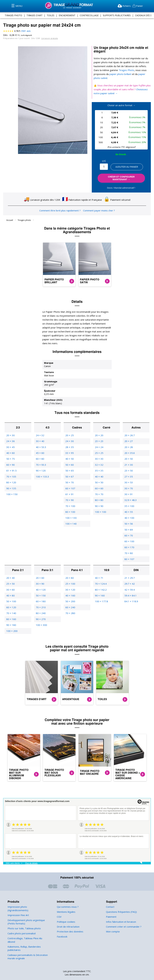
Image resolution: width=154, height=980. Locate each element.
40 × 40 (99, 469)
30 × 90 (40, 576)
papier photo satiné (134, 74)
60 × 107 (70, 481)
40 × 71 (99, 570)
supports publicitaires (116, 15)
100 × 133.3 (42, 469)
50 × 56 (128, 516)
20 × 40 (10, 570)
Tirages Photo (119, 70)
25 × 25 (99, 445)
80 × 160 (11, 611)
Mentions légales (66, 904)
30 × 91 (128, 486)
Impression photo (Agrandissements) (27, 899)
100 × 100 (100, 504)
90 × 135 (11, 481)
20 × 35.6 (129, 445)
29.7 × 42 (129, 576)
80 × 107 (129, 551)
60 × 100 (129, 534)
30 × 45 (10, 439)
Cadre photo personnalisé (21, 922)
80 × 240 (41, 605)
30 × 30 (99, 451)
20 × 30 (10, 427)
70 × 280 (70, 605)
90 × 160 (100, 588)
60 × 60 (99, 481)
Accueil (10, 216)
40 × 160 (70, 588)
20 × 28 (128, 439)
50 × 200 (70, 594)
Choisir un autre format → (121, 101)
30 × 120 (70, 582)
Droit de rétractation (67, 919)
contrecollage (89, 15)
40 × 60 (10, 445)
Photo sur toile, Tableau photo (23, 917)
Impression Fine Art (18, 904)
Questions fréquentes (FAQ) (121, 904)
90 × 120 (41, 463)
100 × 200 (12, 623)
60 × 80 (40, 451)
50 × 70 (69, 475)
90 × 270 (41, 611)
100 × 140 (71, 516)
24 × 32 (40, 427)
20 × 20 (99, 427)
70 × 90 (69, 492)
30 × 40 (40, 433)
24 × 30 (69, 433)
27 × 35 (128, 469)
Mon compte (113, 924)
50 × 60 (69, 457)
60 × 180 (41, 594)
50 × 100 (11, 594)
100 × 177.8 (101, 594)
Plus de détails (31, 855)
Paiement (111, 909)
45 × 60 (40, 445)
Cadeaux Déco (143, 15)
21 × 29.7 (129, 570)
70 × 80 (128, 545)
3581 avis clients (13, 855)
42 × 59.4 (129, 582)
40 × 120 (41, 582)
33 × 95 (69, 445)
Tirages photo (24, 216)
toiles (50, 15)
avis (26, 31)
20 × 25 (69, 427)
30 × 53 (128, 475)
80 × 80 (99, 492)
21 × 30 (128, 457)
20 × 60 (40, 570)
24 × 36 (10, 433)
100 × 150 (12, 486)
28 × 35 (69, 439)
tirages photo (14, 15)
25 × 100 (70, 576)
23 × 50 (128, 463)
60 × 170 (129, 539)
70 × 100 (70, 498)
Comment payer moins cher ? (98, 207)
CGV (59, 909)
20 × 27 (128, 433)
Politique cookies (66, 914)
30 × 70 (128, 481)
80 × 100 (70, 504)
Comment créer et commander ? (123, 919)
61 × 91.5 (11, 463)
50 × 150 (41, 588)
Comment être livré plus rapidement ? (60, 207)
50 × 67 (69, 469)
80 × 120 (11, 475)
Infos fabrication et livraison (120, 914)
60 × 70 (128, 528)
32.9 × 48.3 (130, 492)
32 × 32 (99, 457)
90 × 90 (99, 498)
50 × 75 (10, 451)
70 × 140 (11, 605)
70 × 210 (41, 599)
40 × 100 (129, 510)
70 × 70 (99, 486)
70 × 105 (11, 469)
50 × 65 (69, 463)
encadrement (67, 15)
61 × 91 (69, 486)
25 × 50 (10, 576)
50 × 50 (99, 475)
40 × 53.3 (41, 439)
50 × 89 (128, 522)
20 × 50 (128, 451)
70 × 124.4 (101, 576)
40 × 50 (69, 451)
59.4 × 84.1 (130, 588)
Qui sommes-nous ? (67, 899)
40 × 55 (128, 504)
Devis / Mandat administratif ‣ (121, 184)
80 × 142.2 (101, 582)
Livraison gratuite (48, 38)
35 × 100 (129, 498)
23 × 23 (99, 433)
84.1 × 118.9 (131, 594)
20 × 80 (69, 570)
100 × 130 (71, 510)
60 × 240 (70, 599)
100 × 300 (41, 617)
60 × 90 (10, 457)
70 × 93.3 (41, 457)
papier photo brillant (107, 74)
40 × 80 (10, 588)
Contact (110, 899)
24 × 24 (99, 439)
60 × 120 (11, 599)
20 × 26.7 (129, 427)
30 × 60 (10, 582)
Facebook (62, 929)
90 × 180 (11, 617)
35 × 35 (99, 463)
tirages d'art (35, 15)
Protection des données (69, 924)
